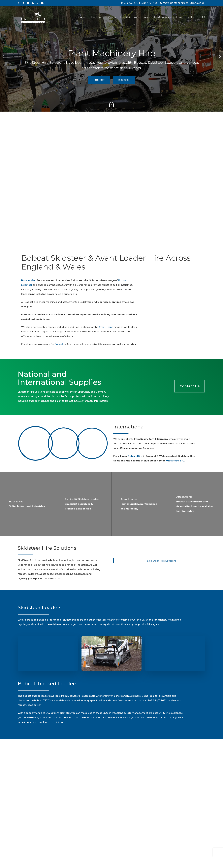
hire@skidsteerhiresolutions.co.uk (183, 3)
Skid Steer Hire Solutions (162, 561)
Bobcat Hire (135, 456)
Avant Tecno (106, 327)
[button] (190, 386)
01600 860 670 (130, 3)
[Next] (219, 56)
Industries (124, 80)
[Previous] (4, 56)
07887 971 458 (149, 3)
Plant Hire (99, 80)
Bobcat (59, 344)
